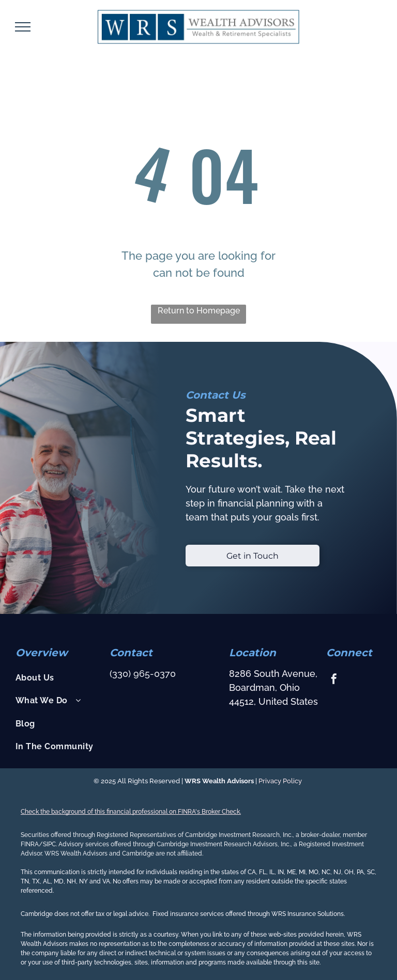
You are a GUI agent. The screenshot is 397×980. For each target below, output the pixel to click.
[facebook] (334, 680)
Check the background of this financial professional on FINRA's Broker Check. (131, 812)
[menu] (23, 27)
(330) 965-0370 (143, 674)
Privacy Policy (281, 781)
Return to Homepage (199, 311)
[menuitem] (58, 678)
